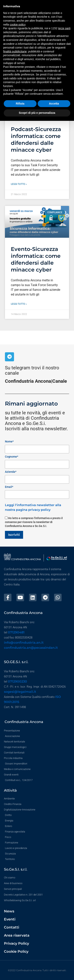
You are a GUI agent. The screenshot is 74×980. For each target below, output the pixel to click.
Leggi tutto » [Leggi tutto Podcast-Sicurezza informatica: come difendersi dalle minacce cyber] (19, 184)
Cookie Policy (16, 952)
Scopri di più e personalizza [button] (37, 113)
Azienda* (11, 472)
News (9, 911)
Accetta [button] (54, 104)
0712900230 (17, 681)
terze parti (64, 28)
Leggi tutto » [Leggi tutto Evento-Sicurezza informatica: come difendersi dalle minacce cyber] (19, 304)
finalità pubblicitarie (15, 51)
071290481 (16, 632)
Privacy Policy (16, 943)
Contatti (12, 927)
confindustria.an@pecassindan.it (31, 648)
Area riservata (17, 935)
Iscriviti (14, 535)
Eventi (10, 919)
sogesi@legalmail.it (20, 692)
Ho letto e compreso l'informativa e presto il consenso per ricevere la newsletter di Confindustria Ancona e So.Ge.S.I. (34, 522)
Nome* (9, 441)
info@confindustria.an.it (24, 643)
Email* (9, 487)
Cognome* (12, 457)
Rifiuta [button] (20, 104)
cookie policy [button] (17, 25)
